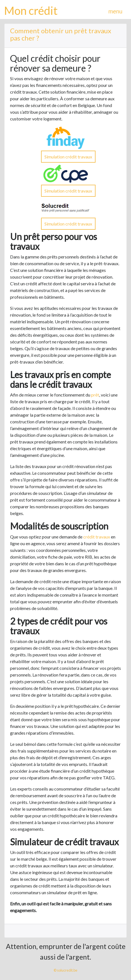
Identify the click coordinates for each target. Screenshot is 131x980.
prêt (95, 395)
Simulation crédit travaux (68, 157)
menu (115, 11)
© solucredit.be (65, 970)
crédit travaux (97, 537)
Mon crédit (31, 11)
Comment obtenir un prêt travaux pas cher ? (61, 34)
